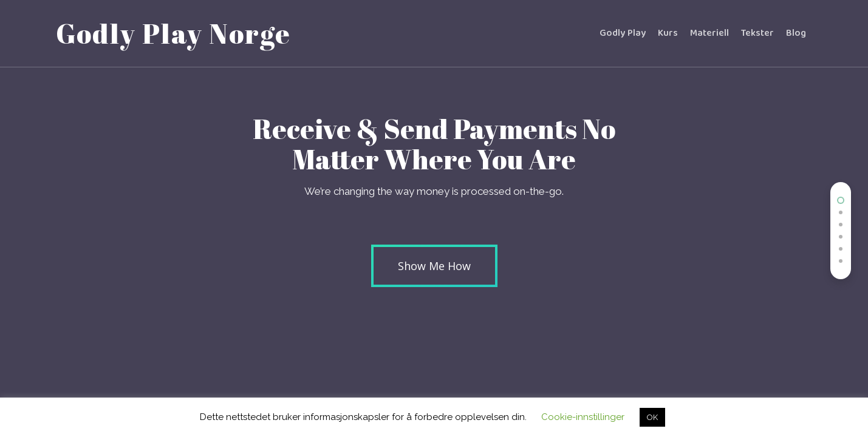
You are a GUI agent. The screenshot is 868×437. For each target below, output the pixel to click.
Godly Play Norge (173, 33)
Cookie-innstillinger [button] (583, 417)
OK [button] (652, 417)
